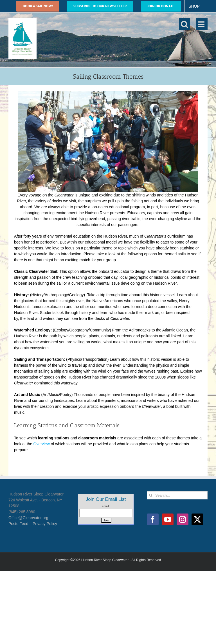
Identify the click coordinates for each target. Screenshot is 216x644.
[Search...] (177, 495)
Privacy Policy (45, 524)
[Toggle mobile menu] (202, 24)
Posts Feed (18, 524)
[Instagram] (183, 519)
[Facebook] (153, 519)
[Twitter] (197, 519)
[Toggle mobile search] (184, 24)
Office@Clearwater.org (28, 518)
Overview (42, 444)
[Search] (151, 495)
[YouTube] (168, 519)
